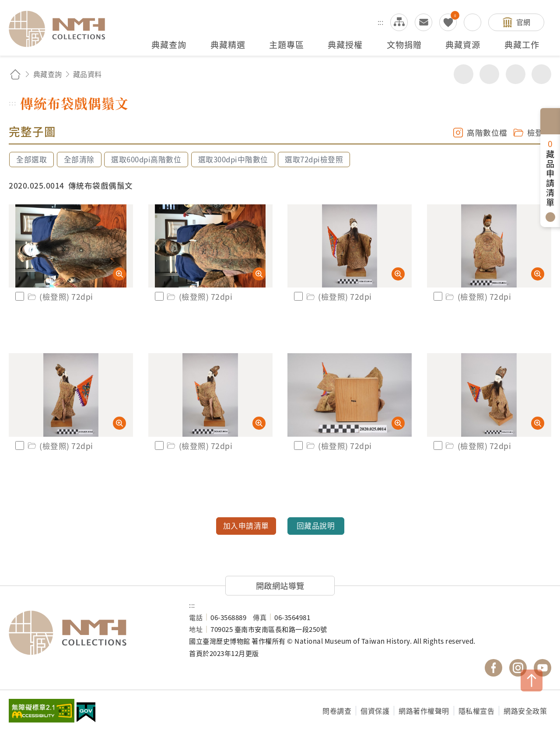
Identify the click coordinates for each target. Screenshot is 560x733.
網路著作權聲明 (424, 711)
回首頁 (15, 74)
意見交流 (423, 22)
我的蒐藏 (448, 22)
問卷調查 (337, 711)
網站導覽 (399, 22)
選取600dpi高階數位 (146, 159)
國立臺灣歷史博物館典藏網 (62, 29)
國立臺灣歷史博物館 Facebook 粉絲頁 (493, 668)
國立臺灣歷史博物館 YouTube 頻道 (542, 668)
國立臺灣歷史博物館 (90, 633)
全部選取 (31, 159)
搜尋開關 (472, 22)
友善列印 (489, 74)
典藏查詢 (48, 74)
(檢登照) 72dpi (60, 296)
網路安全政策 (525, 711)
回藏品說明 (316, 526)
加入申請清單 (246, 526)
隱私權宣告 (477, 711)
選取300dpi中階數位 (233, 159)
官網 (523, 22)
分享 (464, 74)
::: (381, 22)
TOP (532, 680)
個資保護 (375, 711)
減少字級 (541, 74)
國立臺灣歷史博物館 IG (518, 668)
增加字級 (516, 74)
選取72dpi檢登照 (314, 159)
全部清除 (79, 159)
